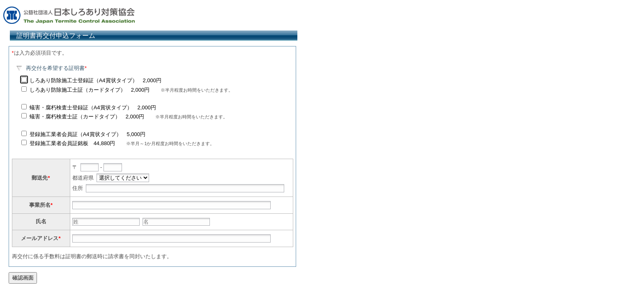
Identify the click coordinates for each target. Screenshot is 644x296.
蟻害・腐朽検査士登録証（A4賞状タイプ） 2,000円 (93, 108)
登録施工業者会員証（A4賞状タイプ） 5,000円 (87, 134)
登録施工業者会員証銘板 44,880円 (72, 143)
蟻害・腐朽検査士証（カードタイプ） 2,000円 (87, 117)
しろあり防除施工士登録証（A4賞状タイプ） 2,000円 (95, 80)
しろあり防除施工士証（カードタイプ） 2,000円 (90, 90)
